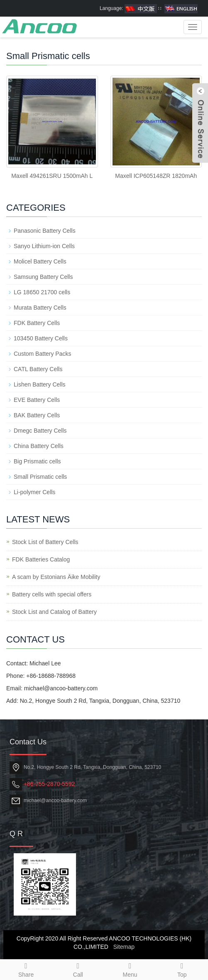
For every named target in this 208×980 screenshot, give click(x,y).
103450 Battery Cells (41, 338)
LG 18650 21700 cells (42, 292)
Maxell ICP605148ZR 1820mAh (156, 176)
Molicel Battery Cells (40, 261)
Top (182, 969)
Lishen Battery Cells (40, 384)
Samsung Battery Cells (43, 277)
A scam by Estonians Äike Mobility (56, 577)
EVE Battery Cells (37, 400)
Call (78, 969)
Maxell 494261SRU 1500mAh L (52, 176)
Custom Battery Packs (43, 354)
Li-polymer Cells (34, 492)
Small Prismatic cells (40, 477)
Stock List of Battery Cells (45, 542)
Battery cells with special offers (52, 594)
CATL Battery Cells (38, 369)
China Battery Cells (39, 446)
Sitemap (124, 947)
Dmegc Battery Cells (40, 431)
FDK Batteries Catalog (41, 559)
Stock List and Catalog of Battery (54, 612)
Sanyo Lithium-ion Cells (44, 246)
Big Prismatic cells (37, 461)
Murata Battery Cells (40, 308)
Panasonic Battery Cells (45, 231)
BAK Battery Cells (37, 415)
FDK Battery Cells (37, 323)
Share (26, 969)
